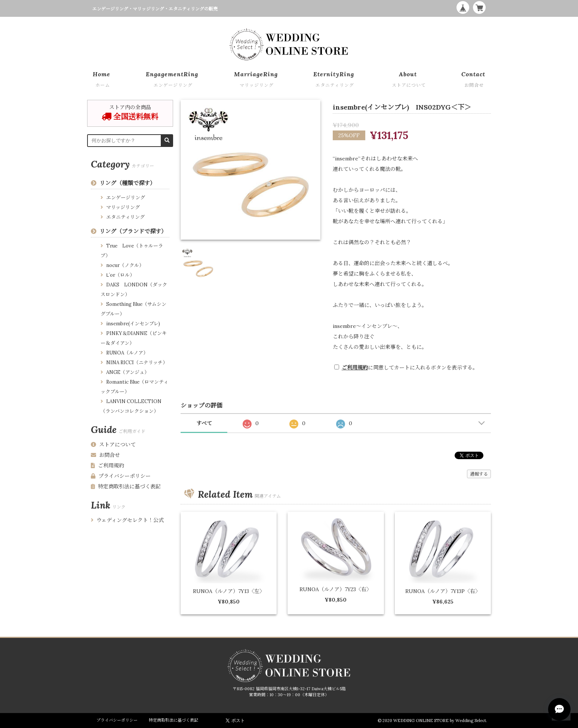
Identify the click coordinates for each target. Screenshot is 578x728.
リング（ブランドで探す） (133, 231)
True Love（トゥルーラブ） (132, 251)
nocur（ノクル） (125, 265)
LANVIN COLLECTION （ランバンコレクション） (131, 406)
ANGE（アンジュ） (128, 372)
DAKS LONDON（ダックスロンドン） (134, 290)
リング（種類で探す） (127, 183)
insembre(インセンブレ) (133, 324)
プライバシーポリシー (121, 476)
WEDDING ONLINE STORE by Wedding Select (440, 721)
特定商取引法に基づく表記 (126, 486)
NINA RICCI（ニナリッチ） (137, 363)
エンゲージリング (126, 198)
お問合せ (105, 455)
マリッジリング (123, 207)
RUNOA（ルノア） (127, 353)
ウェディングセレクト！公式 (127, 520)
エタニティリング (125, 217)
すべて (204, 423)
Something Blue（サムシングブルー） (133, 309)
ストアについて (113, 445)
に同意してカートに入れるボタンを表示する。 (410, 368)
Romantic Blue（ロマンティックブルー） (134, 387)
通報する (479, 474)
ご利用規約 (355, 368)
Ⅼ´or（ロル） (120, 275)
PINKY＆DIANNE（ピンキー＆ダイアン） (134, 338)
